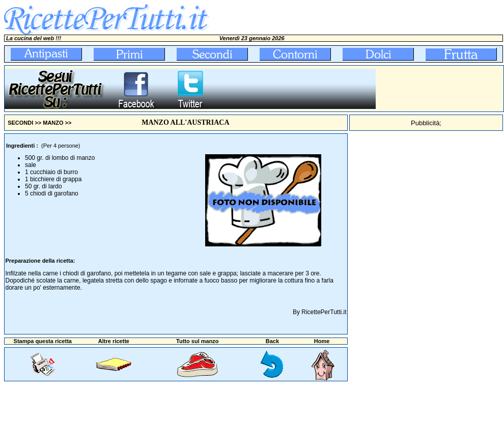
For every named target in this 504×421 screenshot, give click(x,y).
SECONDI (20, 123)
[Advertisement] (440, 89)
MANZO (53, 123)
